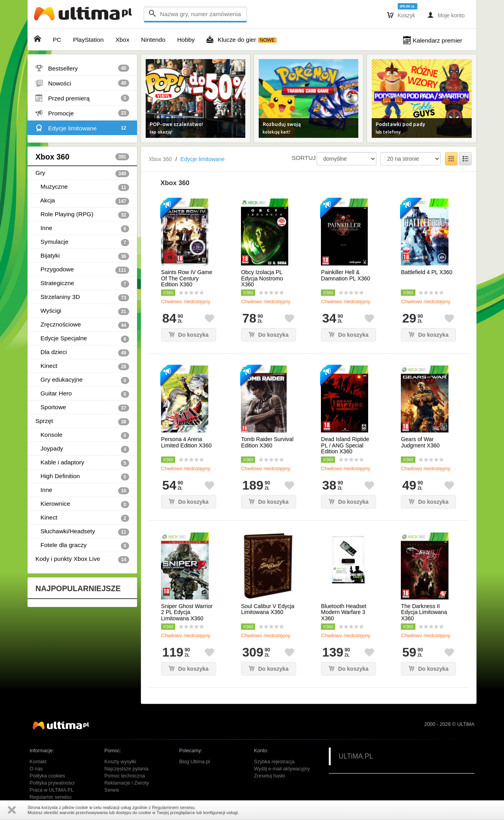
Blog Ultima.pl (195, 762)
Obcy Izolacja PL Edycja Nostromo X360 (262, 278)
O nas (36, 769)
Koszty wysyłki (120, 762)
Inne (82, 228)
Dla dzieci (82, 352)
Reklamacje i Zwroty (127, 783)
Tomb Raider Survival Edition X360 (267, 442)
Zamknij (12, 810)
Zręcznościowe (82, 325)
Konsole (82, 435)
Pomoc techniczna (125, 776)
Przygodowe (82, 270)
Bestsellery (82, 68)
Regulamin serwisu (50, 797)
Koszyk (401, 15)
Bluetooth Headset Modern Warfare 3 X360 (344, 612)
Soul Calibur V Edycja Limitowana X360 (268, 609)
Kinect (82, 366)
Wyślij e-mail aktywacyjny (282, 769)
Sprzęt (82, 421)
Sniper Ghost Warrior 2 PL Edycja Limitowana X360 (187, 612)
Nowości (82, 83)
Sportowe (82, 408)
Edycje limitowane (82, 128)
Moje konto (446, 15)
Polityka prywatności (52, 783)
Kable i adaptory (82, 463)
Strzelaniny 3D (82, 297)
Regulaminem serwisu (173, 807)
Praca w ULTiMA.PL (52, 790)
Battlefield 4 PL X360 (426, 272)
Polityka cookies (47, 776)
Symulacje (82, 242)
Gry (82, 173)
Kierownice (82, 504)
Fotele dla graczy (82, 545)
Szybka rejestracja (274, 762)
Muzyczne (82, 187)
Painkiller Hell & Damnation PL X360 (346, 275)
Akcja (82, 201)
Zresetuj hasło (270, 776)
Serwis (112, 790)
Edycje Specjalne (82, 339)
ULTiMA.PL (356, 756)
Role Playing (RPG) (82, 215)
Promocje (82, 113)
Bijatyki (82, 256)
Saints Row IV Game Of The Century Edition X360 (187, 278)
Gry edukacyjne (82, 380)
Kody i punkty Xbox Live (82, 559)
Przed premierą (82, 98)
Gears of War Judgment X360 (420, 442)
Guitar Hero (82, 394)
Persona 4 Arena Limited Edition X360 (186, 442)
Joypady (82, 449)
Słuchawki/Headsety (82, 532)
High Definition (82, 477)
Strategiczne (82, 284)
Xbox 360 (82, 157)
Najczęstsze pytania (126, 769)
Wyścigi (82, 311)
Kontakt (38, 762)
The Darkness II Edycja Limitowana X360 (424, 612)
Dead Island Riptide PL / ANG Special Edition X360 (345, 445)
